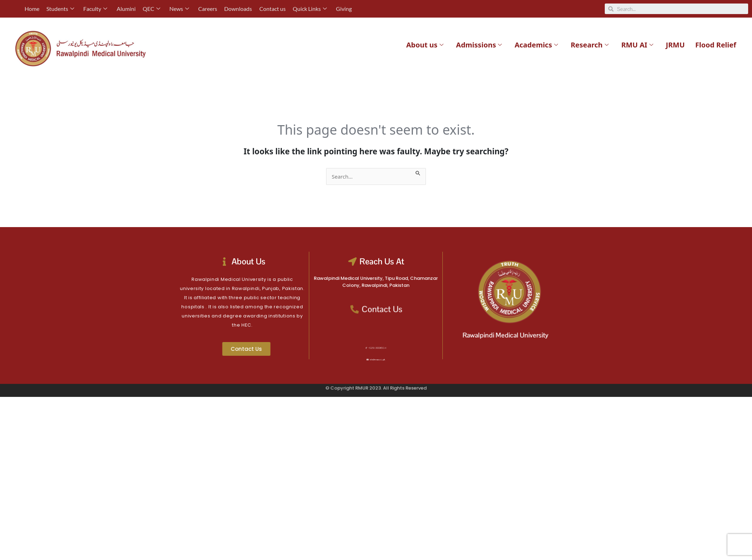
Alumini (126, 9)
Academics (536, 45)
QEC (151, 9)
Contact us (272, 9)
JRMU (675, 45)
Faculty (95, 9)
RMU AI (637, 45)
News (179, 9)
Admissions (479, 45)
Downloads (238, 9)
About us (425, 45)
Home (32, 9)
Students (60, 9)
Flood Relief (716, 45)
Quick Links (309, 9)
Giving (343, 9)
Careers (207, 9)
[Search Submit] (418, 172)
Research (590, 45)
